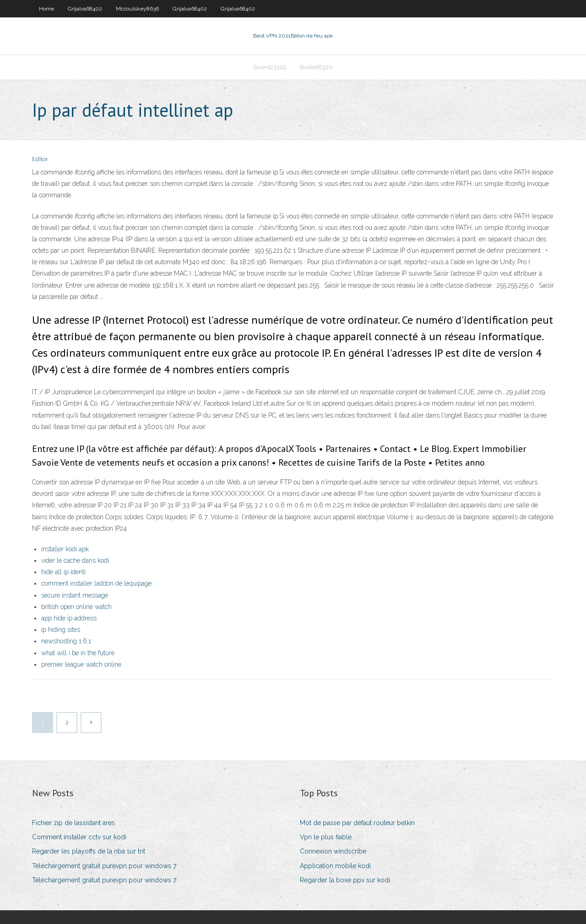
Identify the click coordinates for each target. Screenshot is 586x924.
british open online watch (76, 607)
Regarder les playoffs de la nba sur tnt (89, 851)
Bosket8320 (316, 67)
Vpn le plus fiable (326, 837)
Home (46, 9)
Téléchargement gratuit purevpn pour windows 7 (104, 866)
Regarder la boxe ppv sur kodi (345, 880)
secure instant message (75, 595)
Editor (40, 159)
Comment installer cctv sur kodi (79, 837)
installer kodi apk (65, 549)
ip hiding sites (61, 630)
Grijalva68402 (85, 9)
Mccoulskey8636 (137, 9)
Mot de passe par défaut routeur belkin (357, 823)
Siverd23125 (270, 67)
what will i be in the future (78, 653)
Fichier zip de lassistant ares (73, 823)
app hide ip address (69, 618)
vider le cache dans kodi (75, 560)
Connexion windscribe (333, 851)
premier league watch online (81, 664)
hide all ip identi (63, 572)
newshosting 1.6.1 (66, 641)
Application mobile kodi (335, 866)
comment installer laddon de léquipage (96, 583)
